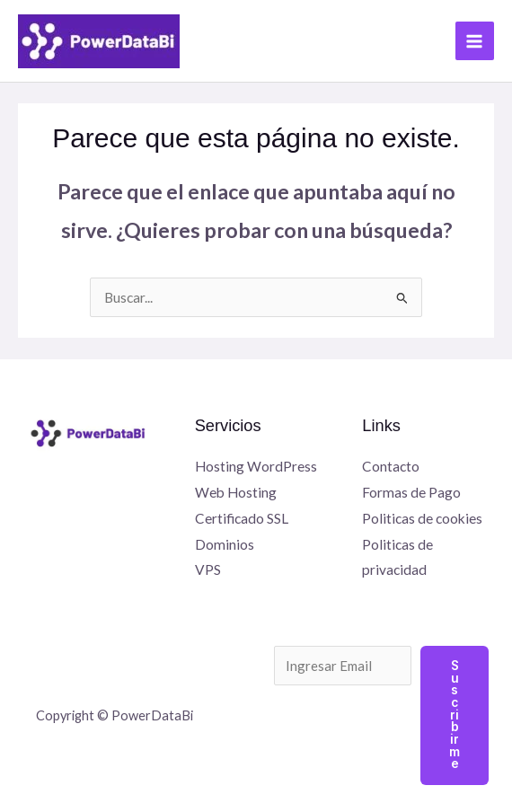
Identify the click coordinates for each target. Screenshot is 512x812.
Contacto (391, 466)
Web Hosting (236, 492)
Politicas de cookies (422, 518)
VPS (208, 569)
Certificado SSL (242, 518)
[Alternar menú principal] (475, 41)
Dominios (225, 544)
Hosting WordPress (256, 466)
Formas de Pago (411, 492)
